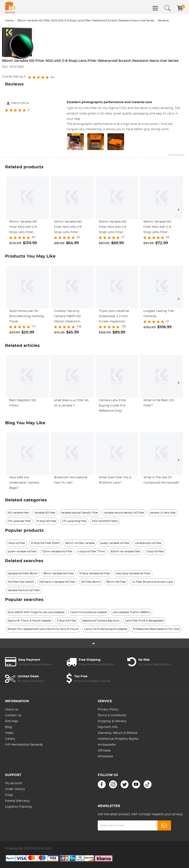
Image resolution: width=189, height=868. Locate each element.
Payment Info (108, 727)
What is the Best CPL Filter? (159, 403)
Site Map (11, 721)
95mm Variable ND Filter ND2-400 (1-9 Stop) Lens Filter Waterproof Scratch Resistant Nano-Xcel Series (86, 21)
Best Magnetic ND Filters (23, 403)
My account (14, 783)
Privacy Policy (108, 710)
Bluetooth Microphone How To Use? (71, 480)
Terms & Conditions (112, 715)
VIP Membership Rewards (24, 745)
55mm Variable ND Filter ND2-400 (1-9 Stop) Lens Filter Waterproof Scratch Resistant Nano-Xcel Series (113, 228)
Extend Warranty (17, 801)
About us (12, 710)
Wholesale (105, 756)
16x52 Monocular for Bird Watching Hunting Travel (26, 316)
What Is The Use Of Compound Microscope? (161, 480)
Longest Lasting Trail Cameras (159, 314)
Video (9, 733)
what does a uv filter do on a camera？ (71, 403)
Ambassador (107, 745)
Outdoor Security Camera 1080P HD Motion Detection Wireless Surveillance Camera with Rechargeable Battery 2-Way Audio (72, 317)
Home (9, 21)
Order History (15, 789)
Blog (9, 727)
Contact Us (13, 715)
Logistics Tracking (18, 807)
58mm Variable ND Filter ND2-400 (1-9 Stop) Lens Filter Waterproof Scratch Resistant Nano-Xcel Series (158, 228)
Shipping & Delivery (112, 721)
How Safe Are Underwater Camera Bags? (24, 483)
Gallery (10, 739)
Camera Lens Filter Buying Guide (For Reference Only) (113, 406)
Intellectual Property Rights (118, 739)
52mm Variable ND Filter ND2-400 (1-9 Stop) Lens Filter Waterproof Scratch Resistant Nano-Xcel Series (69, 228)
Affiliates (104, 751)
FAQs (9, 795)
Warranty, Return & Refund (117, 733)
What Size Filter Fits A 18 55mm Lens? (115, 480)
